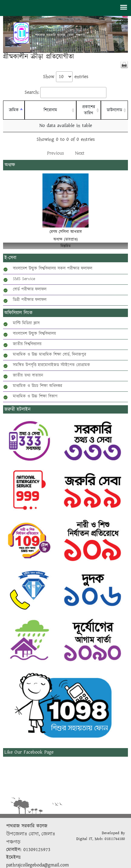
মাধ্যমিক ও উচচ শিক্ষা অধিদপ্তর (38, 386)
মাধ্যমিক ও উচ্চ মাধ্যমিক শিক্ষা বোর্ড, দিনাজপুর (50, 355)
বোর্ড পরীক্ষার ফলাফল (30, 289)
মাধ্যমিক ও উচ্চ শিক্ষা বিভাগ (35, 396)
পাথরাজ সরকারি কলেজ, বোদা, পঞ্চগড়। (61, 36)
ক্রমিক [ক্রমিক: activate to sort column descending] (14, 110)
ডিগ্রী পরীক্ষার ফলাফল (30, 300)
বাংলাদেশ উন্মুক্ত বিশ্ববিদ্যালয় (34, 334)
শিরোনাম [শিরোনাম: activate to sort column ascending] (50, 110)
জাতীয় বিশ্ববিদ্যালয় (27, 344)
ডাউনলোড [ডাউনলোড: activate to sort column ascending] (114, 110)
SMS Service (24, 279)
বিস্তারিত (66, 246)
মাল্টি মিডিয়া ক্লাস (26, 323)
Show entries (66, 77)
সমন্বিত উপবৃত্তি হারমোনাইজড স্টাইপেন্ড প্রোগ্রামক (52, 365)
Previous (56, 153)
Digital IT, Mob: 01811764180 (101, 839)
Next (80, 153)
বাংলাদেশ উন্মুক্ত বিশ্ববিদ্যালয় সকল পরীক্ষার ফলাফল (53, 268)
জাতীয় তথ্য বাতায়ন (28, 375)
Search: (65, 93)
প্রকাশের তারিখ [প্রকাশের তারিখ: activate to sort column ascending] (89, 110)
